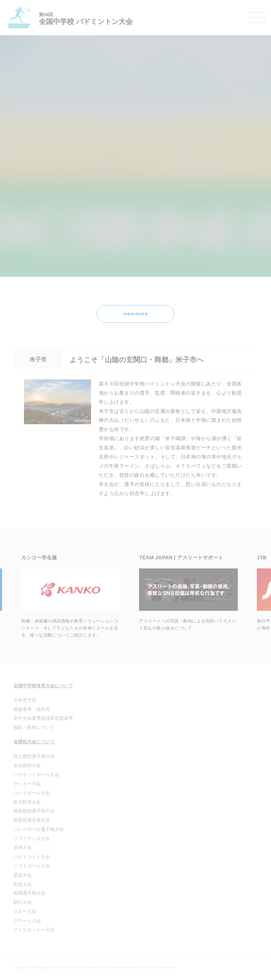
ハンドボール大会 (32, 793)
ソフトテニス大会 (32, 838)
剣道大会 (23, 884)
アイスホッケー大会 (34, 930)
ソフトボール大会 (32, 866)
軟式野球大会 (27, 802)
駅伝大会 (23, 902)
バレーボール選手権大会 (39, 829)
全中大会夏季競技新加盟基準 (43, 718)
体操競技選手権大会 (34, 811)
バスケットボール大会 (36, 775)
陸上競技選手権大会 (34, 756)
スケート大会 (27, 921)
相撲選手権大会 (29, 893)
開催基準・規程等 (32, 709)
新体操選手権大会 (32, 820)
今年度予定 (25, 700)
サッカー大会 (27, 784)
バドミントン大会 (32, 857)
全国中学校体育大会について (43, 686)
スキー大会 (25, 911)
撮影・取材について (34, 727)
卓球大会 (23, 848)
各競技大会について (34, 742)
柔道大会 (23, 875)
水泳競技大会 (27, 765)
